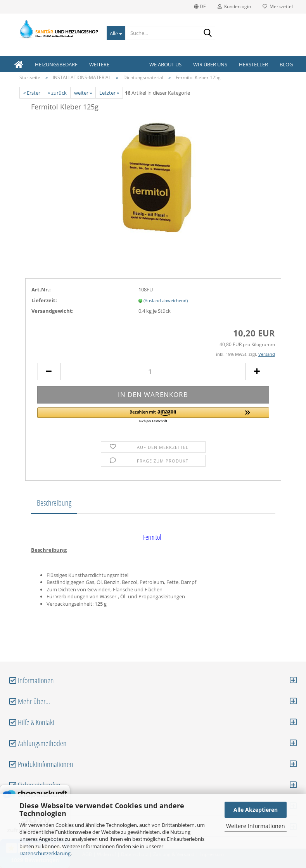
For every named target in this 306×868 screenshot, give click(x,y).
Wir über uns (210, 64)
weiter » (83, 93)
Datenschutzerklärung (45, 853)
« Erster (32, 93)
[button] (153, 416)
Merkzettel (278, 6)
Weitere (99, 64)
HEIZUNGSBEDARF (56, 64)
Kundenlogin (234, 6)
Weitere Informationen (256, 826)
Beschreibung (54, 503)
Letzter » (109, 93)
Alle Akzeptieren (256, 810)
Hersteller (253, 64)
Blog (286, 64)
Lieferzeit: (44, 300)
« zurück (57, 93)
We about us (165, 64)
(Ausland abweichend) (166, 301)
